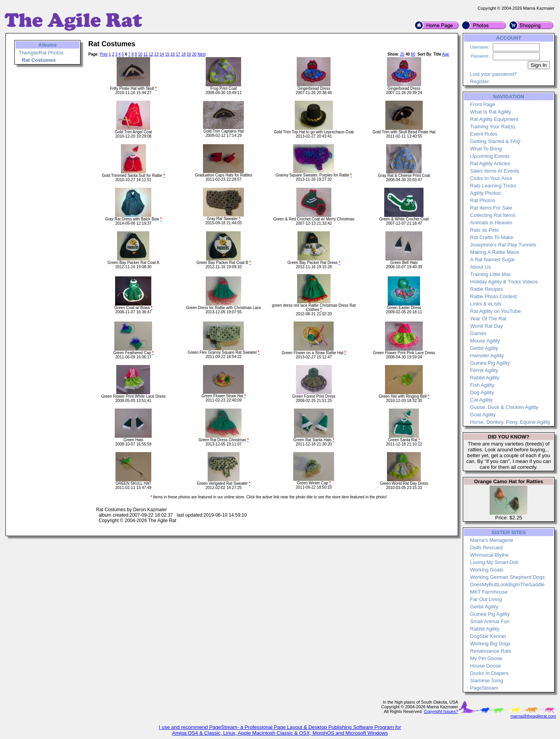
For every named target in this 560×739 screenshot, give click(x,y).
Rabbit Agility (485, 378)
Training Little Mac (491, 274)
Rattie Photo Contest (493, 296)
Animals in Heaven (491, 223)
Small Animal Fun (490, 621)
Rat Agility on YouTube (495, 311)
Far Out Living (486, 599)
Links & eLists (486, 304)
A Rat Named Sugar (493, 259)
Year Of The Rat (488, 319)
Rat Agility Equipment (494, 119)
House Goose (486, 666)
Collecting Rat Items (493, 215)
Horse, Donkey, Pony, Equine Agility (510, 422)
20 (194, 54)
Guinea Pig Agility (490, 363)
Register (479, 81)
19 (189, 54)
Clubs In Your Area (491, 178)
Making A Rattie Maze (495, 252)
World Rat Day (486, 326)
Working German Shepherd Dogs (507, 577)
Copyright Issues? (441, 711)
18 (183, 54)
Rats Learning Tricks (493, 186)
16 (172, 54)
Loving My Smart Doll (494, 562)
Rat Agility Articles (490, 163)
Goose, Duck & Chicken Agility (504, 407)
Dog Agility (482, 392)
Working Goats (487, 570)
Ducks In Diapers (489, 673)
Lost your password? (493, 74)
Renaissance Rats (491, 651)
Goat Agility (483, 415)
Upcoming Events (490, 156)
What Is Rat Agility (491, 112)
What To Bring (486, 149)
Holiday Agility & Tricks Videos (504, 282)
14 (162, 54)
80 (413, 54)
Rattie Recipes (487, 289)
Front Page (483, 104)
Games (478, 333)
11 (146, 54)
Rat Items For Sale (491, 208)
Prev (104, 54)
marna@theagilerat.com (533, 716)
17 (178, 54)
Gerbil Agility (484, 348)
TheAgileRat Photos (41, 53)
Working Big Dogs (490, 644)
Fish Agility (482, 385)
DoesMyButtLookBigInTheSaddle (507, 584)
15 (167, 54)
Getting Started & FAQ (495, 141)
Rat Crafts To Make (492, 237)
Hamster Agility (487, 356)
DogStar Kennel (488, 636)
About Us (480, 267)
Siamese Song (487, 680)
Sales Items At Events (495, 171)
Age (446, 54)
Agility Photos (486, 193)
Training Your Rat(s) (493, 127)
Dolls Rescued (486, 548)
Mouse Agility (485, 341)
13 (157, 54)
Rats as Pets (485, 230)
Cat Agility (481, 400)
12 (151, 54)
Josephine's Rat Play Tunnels (503, 245)
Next (202, 54)
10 (140, 54)
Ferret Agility (484, 370)
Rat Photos (483, 200)
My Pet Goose (486, 658)
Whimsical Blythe (489, 555)
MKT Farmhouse (489, 592)
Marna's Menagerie (492, 540)
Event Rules (484, 134)
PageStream (484, 688)
